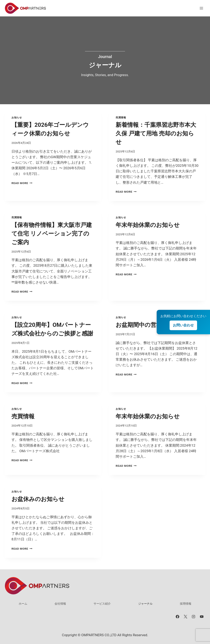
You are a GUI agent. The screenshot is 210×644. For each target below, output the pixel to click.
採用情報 (186, 604)
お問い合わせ (183, 325)
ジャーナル (145, 604)
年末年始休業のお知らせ (148, 225)
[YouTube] (202, 617)
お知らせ (17, 118)
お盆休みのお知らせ (38, 499)
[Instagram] (194, 617)
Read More (22, 183)
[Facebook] (178, 617)
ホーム (23, 604)
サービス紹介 (102, 604)
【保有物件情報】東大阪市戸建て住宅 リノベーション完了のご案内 (52, 234)
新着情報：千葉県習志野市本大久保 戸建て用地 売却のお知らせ (156, 133)
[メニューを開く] (201, 8)
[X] (186, 617)
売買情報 (121, 118)
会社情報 (60, 604)
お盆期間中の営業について (151, 325)
